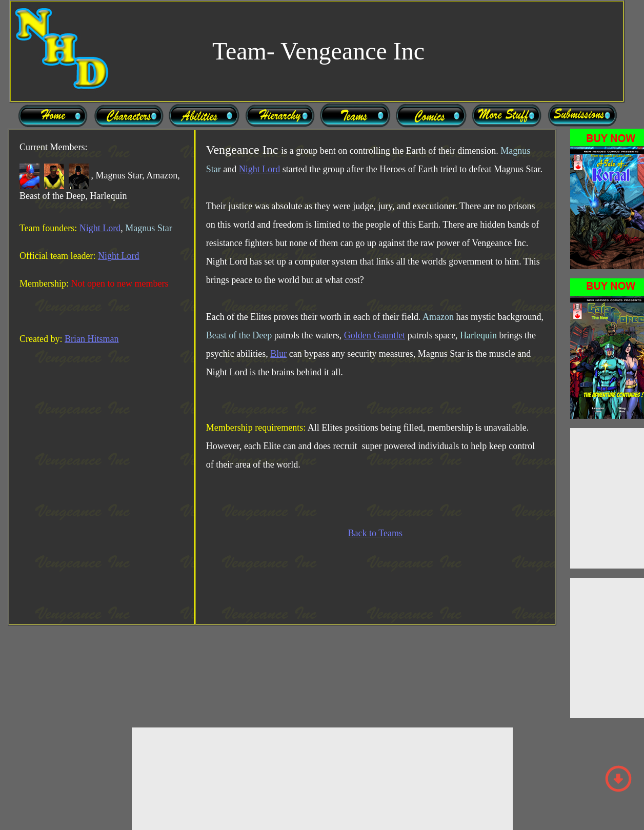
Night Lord (100, 228)
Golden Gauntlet (375, 335)
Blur (278, 354)
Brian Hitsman (92, 339)
